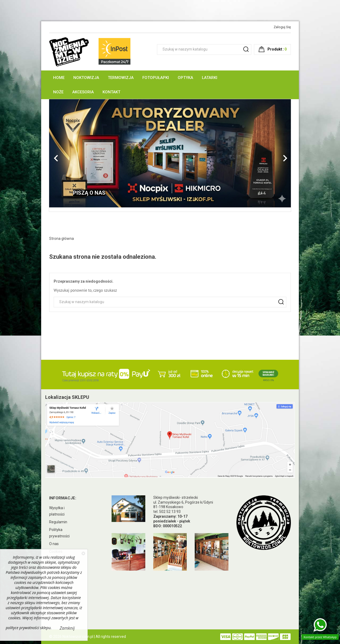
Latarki (210, 78)
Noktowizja (86, 78)
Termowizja (121, 78)
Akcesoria (83, 92)
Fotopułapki (156, 78)
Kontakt (111, 92)
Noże (58, 92)
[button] (67, 155)
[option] (170, 153)
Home (59, 78)
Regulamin (58, 522)
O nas (54, 544)
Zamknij (67, 628)
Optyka (185, 78)
